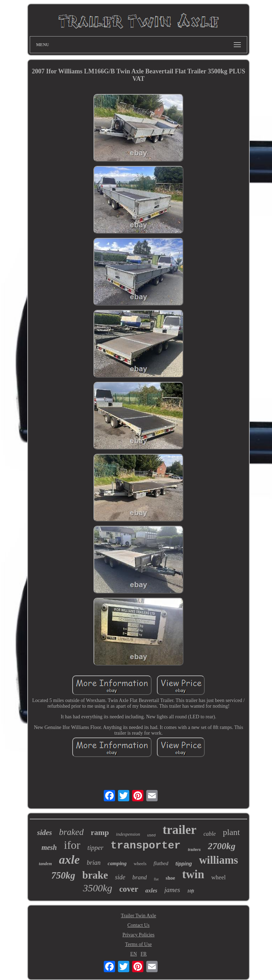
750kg (63, 875)
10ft (190, 891)
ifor (72, 845)
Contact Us (139, 925)
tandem (46, 864)
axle (70, 860)
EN (134, 954)
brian (94, 863)
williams (219, 860)
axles (151, 890)
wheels (140, 864)
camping (117, 863)
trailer (179, 830)
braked (71, 832)
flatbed (161, 863)
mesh (49, 847)
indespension (128, 834)
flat (156, 879)
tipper (95, 848)
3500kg (97, 888)
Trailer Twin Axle (138, 916)
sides (45, 833)
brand (140, 877)
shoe (170, 878)
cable (210, 834)
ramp (100, 832)
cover (129, 889)
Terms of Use (138, 944)
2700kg (222, 846)
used (151, 835)
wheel (219, 877)
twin (193, 874)
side (120, 877)
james (172, 890)
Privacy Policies (139, 935)
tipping (184, 864)
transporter (146, 846)
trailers (194, 850)
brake (95, 875)
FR (144, 954)
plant (231, 832)
